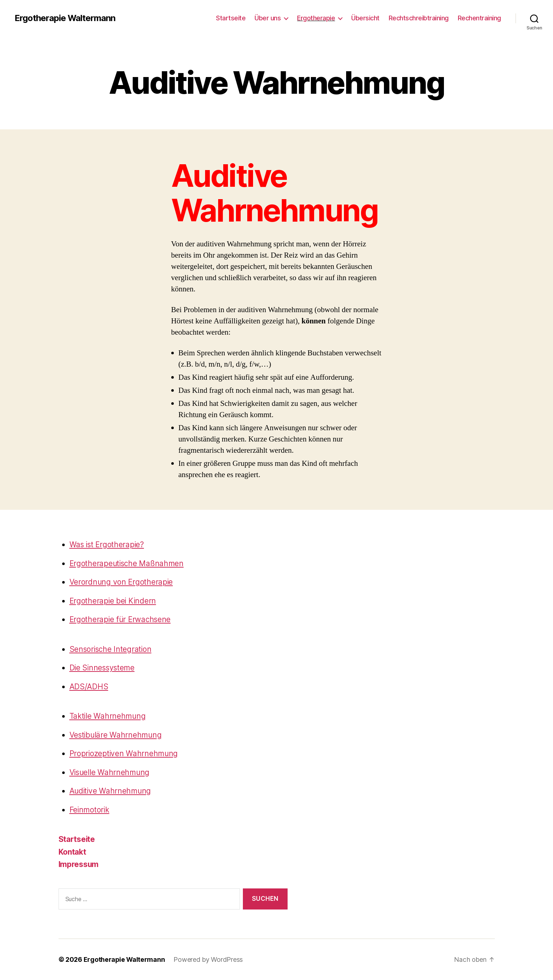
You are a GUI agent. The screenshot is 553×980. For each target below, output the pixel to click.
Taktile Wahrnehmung (108, 716)
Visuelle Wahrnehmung (111, 772)
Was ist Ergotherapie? (108, 545)
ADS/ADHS (89, 687)
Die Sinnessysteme (103, 668)
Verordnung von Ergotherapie (122, 582)
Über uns (268, 18)
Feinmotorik (90, 810)
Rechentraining (479, 18)
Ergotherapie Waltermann (65, 18)
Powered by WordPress (209, 959)
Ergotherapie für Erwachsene (121, 619)
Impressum (79, 864)
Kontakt (72, 852)
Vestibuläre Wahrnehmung (117, 735)
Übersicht (365, 18)
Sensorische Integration (111, 649)
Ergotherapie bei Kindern (114, 601)
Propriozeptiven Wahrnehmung (125, 753)
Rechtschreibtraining (419, 18)
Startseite (231, 18)
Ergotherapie (316, 18)
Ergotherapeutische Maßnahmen (128, 563)
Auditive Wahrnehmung (111, 791)
